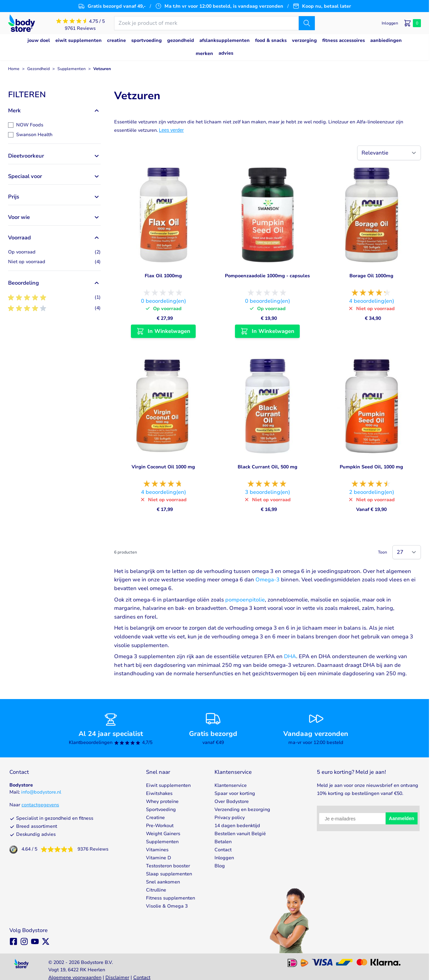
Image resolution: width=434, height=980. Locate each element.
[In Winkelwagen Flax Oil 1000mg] (163, 331)
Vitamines (157, 850)
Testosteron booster (168, 866)
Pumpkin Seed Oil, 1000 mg (371, 467)
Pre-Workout (160, 826)
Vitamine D (159, 858)
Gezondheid (38, 69)
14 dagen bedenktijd (237, 826)
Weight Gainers (163, 834)
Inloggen (224, 858)
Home (14, 69)
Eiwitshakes (159, 793)
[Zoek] (307, 23)
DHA (290, 656)
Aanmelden (402, 818)
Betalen (223, 842)
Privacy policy (230, 818)
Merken (204, 53)
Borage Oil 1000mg (371, 276)
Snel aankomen (163, 882)
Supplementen (71, 69)
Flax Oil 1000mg (163, 276)
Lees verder (172, 130)
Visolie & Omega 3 (167, 906)
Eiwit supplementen (168, 785)
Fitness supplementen (171, 898)
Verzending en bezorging (242, 810)
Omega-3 (268, 580)
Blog (220, 866)
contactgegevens (40, 805)
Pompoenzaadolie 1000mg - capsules (267, 276)
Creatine (155, 818)
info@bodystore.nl (41, 792)
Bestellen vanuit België (240, 834)
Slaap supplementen (169, 874)
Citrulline (156, 890)
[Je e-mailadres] (352, 819)
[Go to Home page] (21, 23)
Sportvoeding (161, 810)
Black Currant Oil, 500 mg (268, 467)
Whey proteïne (162, 801)
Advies (226, 53)
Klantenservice (231, 785)
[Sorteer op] (389, 153)
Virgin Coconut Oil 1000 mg (163, 467)
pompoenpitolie (245, 600)
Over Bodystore (232, 801)
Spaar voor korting (235, 793)
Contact (223, 850)
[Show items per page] (407, 552)
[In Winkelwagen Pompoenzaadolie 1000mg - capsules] (267, 331)
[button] (54, 95)
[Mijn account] (390, 23)
